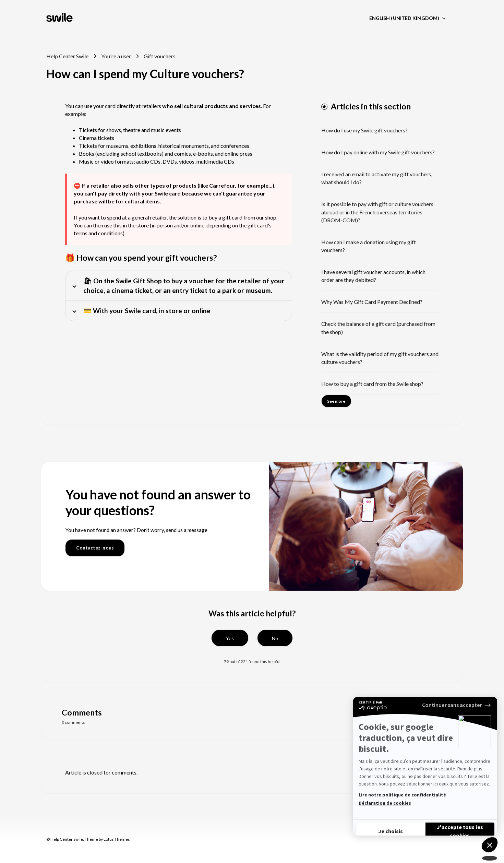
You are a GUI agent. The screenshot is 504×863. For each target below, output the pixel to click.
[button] (230, 638)
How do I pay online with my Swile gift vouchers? (378, 152)
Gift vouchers (160, 56)
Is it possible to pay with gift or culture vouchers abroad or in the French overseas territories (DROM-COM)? (377, 212)
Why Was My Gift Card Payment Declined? (372, 302)
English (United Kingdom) (405, 18)
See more (336, 401)
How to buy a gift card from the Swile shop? (372, 384)
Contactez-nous (95, 548)
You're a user (116, 56)
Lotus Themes (117, 839)
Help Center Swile (67, 56)
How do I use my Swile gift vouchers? (364, 130)
